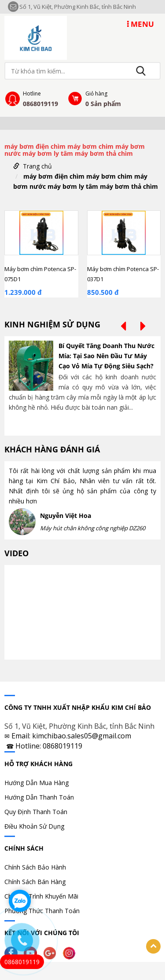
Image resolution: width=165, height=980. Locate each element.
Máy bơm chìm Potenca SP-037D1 (123, 274)
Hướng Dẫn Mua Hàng (37, 783)
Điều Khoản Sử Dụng (34, 826)
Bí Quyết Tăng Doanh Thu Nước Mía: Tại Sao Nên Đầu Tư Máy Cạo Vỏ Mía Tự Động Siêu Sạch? (106, 356)
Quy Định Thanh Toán (36, 812)
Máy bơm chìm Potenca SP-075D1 (40, 274)
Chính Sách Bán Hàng (35, 882)
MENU (141, 24)
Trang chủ (37, 166)
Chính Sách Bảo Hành (35, 867)
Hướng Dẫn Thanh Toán (39, 797)
